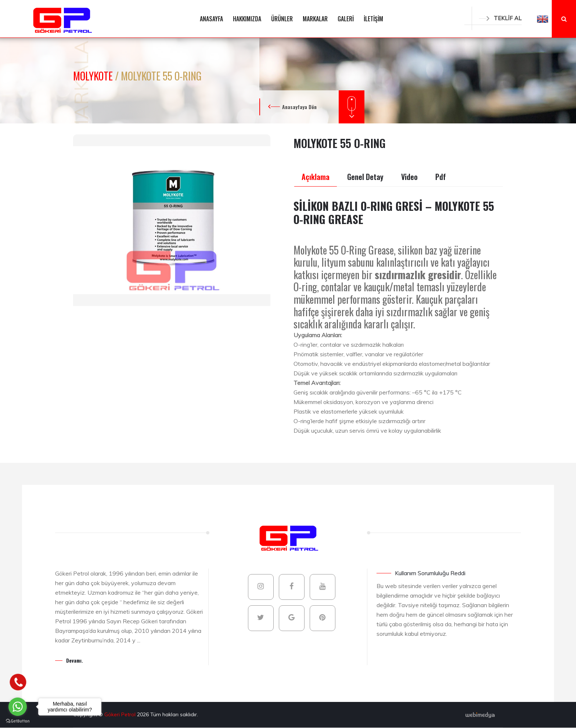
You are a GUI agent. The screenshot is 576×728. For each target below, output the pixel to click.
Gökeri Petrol (121, 714)
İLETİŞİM (373, 19)
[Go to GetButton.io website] (18, 721)
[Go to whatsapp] (18, 707)
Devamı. (75, 660)
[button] (543, 19)
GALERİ (346, 19)
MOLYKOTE (94, 76)
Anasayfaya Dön (299, 107)
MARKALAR (315, 19)
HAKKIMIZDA (247, 19)
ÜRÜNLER (282, 19)
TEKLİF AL (500, 18)
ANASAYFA (211, 19)
